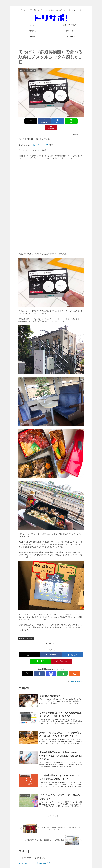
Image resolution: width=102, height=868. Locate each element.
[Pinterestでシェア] (73, 121)
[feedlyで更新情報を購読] (56, 667)
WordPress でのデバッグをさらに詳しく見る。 (36, 857)
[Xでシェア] (29, 121)
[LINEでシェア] (62, 121)
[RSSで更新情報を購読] (62, 667)
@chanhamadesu (40, 138)
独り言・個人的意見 (26, 632)
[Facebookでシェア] (40, 121)
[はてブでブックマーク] (51, 121)
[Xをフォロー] (40, 667)
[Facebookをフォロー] (46, 667)
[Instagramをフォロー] (51, 667)
